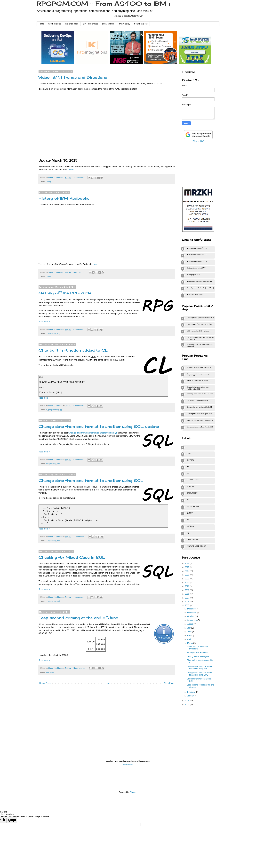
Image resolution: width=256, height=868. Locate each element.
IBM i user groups (90, 24)
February (191, 692)
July (189, 628)
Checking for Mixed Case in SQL (72, 557)
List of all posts (72, 24)
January (191, 696)
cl (47, 410)
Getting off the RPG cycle (65, 293)
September (192, 620)
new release (193, 480)
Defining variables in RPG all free (199, 367)
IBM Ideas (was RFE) (195, 294)
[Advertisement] (198, 164)
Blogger (133, 792)
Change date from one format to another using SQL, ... (200, 668)
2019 (187, 590)
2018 (187, 594)
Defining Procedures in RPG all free (200, 394)
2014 (187, 701)
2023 (187, 575)
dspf (189, 453)
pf (188, 500)
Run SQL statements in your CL (198, 380)
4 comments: (79, 597)
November (192, 613)
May (189, 635)
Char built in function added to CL (73, 350)
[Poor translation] (12, 821)
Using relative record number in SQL (200, 427)
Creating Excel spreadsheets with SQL (200, 317)
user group (192, 539)
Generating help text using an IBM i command (200, 345)
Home (41, 24)
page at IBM (193, 275)
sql (58, 464)
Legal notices (108, 24)
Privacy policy (124, 24)
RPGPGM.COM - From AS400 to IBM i (103, 4)
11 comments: (79, 537)
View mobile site (128, 765)
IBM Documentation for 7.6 (197, 248)
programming (51, 333)
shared (190, 526)
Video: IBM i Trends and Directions (73, 77)
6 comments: (79, 330)
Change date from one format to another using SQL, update (99, 426)
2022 (187, 579)
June (190, 632)
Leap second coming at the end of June (78, 618)
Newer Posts (45, 683)
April (189, 639)
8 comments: (79, 406)
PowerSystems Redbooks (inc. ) (200, 288)
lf (188, 473)
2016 (187, 602)
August (191, 624)
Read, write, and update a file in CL (199, 407)
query (190, 513)
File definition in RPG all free (197, 400)
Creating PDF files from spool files (199, 324)
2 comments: (79, 178)
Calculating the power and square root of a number (200, 338)
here (71, 170)
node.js (190, 486)
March (190, 643)
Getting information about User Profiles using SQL (198, 388)
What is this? (198, 141)
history (49, 181)
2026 (187, 563)
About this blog (55, 24)
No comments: (79, 272)
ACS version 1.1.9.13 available (198, 331)
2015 (187, 605)
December (192, 609)
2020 (187, 586)
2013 (187, 704)
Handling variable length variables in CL (200, 421)
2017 (187, 598)
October (191, 616)
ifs (188, 466)
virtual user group (196, 546)
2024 (187, 571)
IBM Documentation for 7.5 (197, 255)
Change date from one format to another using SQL (93, 433)
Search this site (141, 24)
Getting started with (196, 268)
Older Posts (169, 683)
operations (50, 672)
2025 (187, 567)
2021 (187, 583)
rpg (59, 333)
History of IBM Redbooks (64, 198)
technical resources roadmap (199, 281)
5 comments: (79, 460)
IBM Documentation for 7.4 (197, 261)
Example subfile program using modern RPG (198, 375)
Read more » (44, 322)
